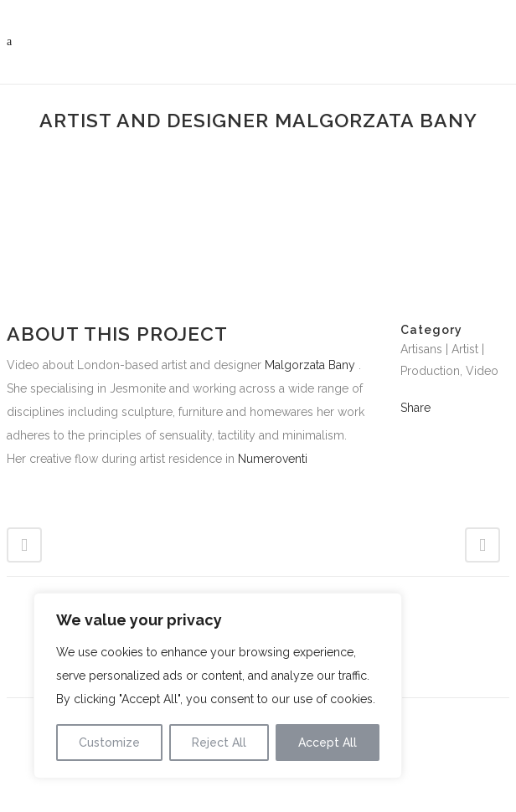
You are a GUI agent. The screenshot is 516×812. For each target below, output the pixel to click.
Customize (109, 743)
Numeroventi (273, 459)
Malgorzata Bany (310, 365)
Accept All (328, 743)
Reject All (219, 743)
